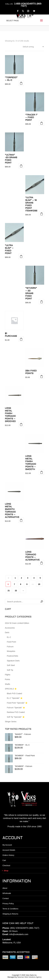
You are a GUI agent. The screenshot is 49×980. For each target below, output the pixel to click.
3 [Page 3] (28, 578)
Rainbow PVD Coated (16, 712)
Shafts (8, 684)
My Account (7, 845)
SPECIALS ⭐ (11, 689)
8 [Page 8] (21, 584)
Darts (7, 632)
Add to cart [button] (21, 166)
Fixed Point (11, 642)
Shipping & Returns (10, 914)
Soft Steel (11, 665)
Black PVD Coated (15, 693)
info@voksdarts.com (19, 934)
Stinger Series (11, 722)
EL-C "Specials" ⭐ (15, 698)
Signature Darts (13, 661)
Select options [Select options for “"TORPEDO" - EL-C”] (21, 83)
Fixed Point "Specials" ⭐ (17, 703)
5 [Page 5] (40, 578)
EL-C (9, 637)
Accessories (10, 628)
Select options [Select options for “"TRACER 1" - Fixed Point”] (42, 123)
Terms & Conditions (10, 909)
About (5, 888)
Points (8, 679)
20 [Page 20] (39, 584)
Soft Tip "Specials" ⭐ (16, 717)
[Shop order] (33, 47)
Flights (8, 675)
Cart (4, 860)
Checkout (6, 865)
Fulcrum (10, 647)
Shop (6, 871)
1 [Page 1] (15, 578)
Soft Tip (10, 670)
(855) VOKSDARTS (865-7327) (25, 928)
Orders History (8, 855)
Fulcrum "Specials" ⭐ (16, 708)
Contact (6, 898)
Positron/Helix (13, 656)
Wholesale (7, 893)
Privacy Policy (8, 904)
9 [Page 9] (27, 584)
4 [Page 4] (34, 578)
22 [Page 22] (16, 591)
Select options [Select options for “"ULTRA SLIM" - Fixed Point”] (21, 256)
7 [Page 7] (14, 584)
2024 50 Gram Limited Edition (17, 623)
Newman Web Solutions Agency (29, 977)
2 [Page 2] (21, 578)
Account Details (9, 850)
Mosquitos (11, 651)
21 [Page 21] (9, 591)
